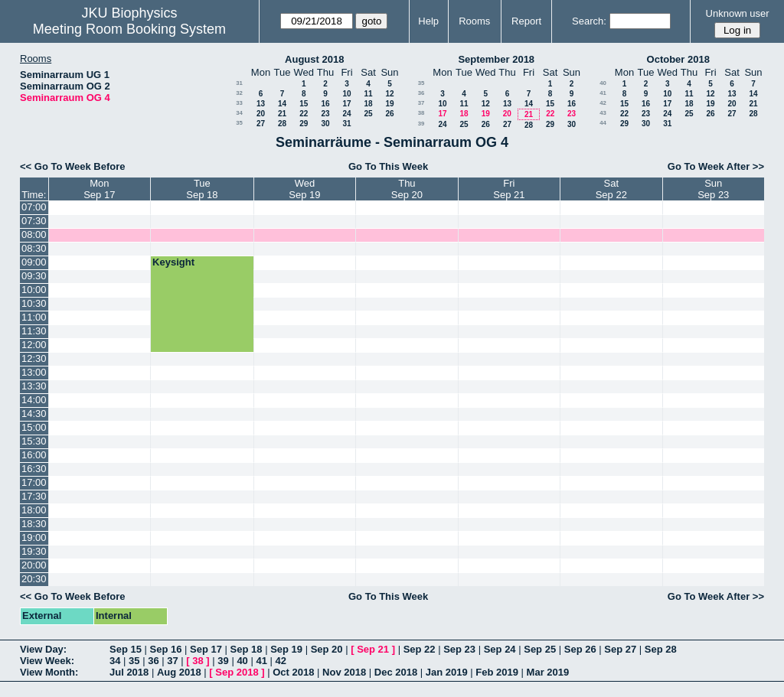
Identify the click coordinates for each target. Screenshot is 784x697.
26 (389, 114)
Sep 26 (580, 649)
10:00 (34, 290)
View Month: (49, 672)
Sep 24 (500, 649)
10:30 (34, 303)
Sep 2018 (237, 672)
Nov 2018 (344, 672)
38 (421, 113)
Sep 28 (661, 649)
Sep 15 (126, 649)
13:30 (34, 386)
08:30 (34, 248)
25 (368, 114)
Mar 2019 (548, 672)
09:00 (34, 262)
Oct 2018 (293, 672)
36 (421, 93)
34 (239, 113)
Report (526, 21)
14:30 (34, 414)
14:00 (34, 400)
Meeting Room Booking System (129, 29)
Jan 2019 (447, 672)
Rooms (474, 21)
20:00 (34, 565)
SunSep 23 (713, 189)
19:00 (34, 537)
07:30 (34, 221)
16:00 (34, 455)
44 (603, 123)
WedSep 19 (304, 189)
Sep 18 (247, 649)
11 (368, 94)
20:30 (34, 579)
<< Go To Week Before (73, 166)
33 (239, 103)
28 (282, 124)
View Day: (43, 649)
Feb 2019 (497, 672)
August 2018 (314, 59)
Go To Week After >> (716, 166)
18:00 (34, 510)
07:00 (34, 207)
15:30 (34, 441)
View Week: (47, 661)
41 (603, 93)
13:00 (34, 372)
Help (428, 21)
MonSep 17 (99, 189)
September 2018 (496, 59)
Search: (589, 21)
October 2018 (678, 59)
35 (239, 123)
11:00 (34, 317)
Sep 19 (286, 649)
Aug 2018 (179, 672)
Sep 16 (166, 649)
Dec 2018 (396, 672)
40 (603, 83)
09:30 (34, 276)
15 (304, 104)
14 (282, 104)
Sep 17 (206, 649)
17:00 (34, 482)
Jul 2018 (129, 672)
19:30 (34, 551)
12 (389, 94)
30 (325, 124)
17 (346, 104)
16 (325, 104)
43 (603, 113)
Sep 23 (459, 649)
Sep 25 (540, 649)
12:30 (34, 358)
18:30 (34, 524)
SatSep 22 (611, 189)
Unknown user (738, 13)
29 (304, 124)
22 (304, 114)
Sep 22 (420, 649)
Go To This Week (388, 166)
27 (261, 124)
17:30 (34, 496)
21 (282, 114)
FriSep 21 (509, 189)
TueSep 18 (202, 189)
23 (325, 114)
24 (346, 114)
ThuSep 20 (407, 189)
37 (421, 103)
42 (603, 103)
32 (239, 93)
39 (421, 124)
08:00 (34, 235)
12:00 (34, 345)
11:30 (34, 331)
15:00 (34, 427)
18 (368, 104)
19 (389, 104)
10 (346, 94)
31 (239, 83)
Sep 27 (620, 649)
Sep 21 (373, 649)
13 (261, 104)
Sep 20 (327, 649)
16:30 (34, 469)
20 (261, 114)
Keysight (173, 262)
